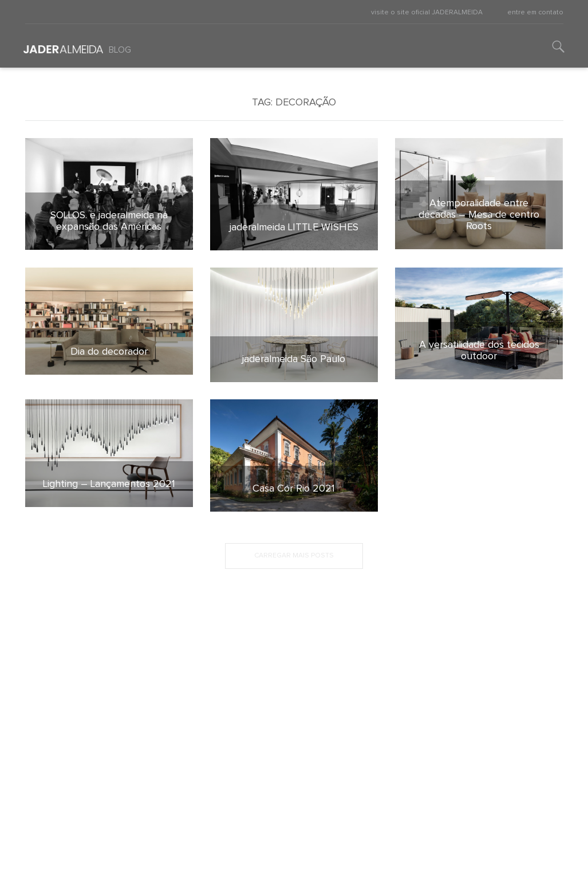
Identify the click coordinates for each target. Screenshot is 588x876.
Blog (120, 50)
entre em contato (535, 13)
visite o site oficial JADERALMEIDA (427, 13)
